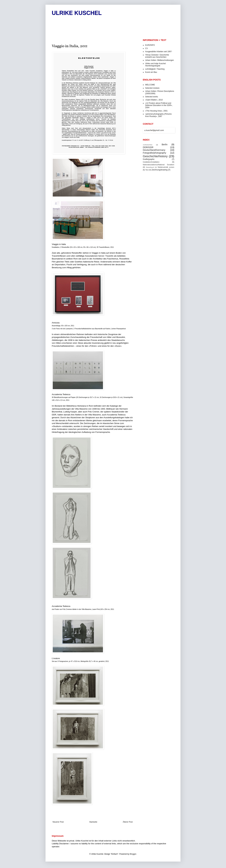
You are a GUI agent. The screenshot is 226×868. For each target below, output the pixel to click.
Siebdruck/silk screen (166, 167)
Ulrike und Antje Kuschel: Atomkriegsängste (156, 65)
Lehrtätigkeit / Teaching (155, 69)
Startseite (93, 822)
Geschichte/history (155, 156)
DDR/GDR (148, 147)
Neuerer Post (58, 822)
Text (147, 170)
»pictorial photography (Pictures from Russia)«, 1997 (158, 115)
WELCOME (150, 85)
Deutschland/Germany (154, 150)
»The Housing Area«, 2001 (156, 111)
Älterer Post (128, 822)
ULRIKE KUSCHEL (77, 13)
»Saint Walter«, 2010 (154, 100)
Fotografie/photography (155, 153)
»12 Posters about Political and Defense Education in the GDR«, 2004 (159, 105)
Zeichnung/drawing (159, 170)
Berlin (165, 144)
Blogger (133, 854)
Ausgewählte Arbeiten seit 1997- (159, 52)
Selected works (152, 97)
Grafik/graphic (149, 159)
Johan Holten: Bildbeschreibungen (160, 60)
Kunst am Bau (151, 72)
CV (147, 48)
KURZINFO (150, 45)
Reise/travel (150, 167)
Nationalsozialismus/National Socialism (159, 165)
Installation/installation (151, 162)
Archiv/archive (148, 145)
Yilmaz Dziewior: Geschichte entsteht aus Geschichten (157, 56)
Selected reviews (152, 88)
